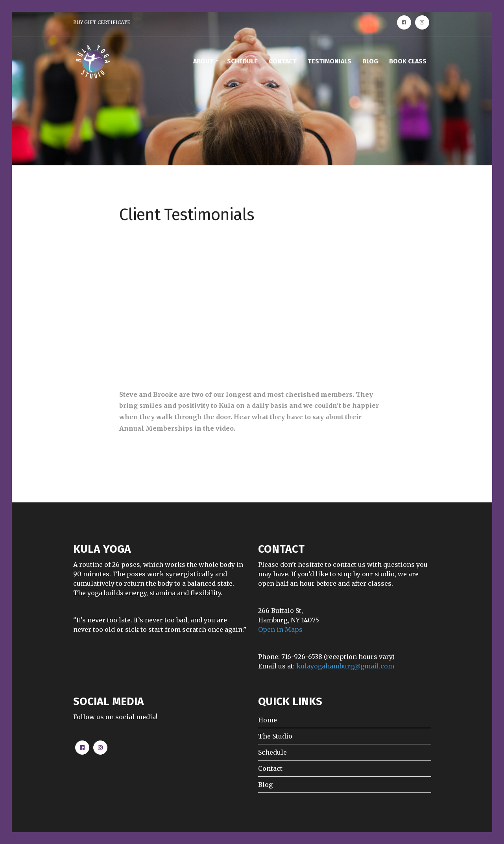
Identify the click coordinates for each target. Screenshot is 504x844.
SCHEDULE (242, 61)
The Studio (275, 736)
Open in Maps (280, 629)
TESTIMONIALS (330, 61)
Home (268, 720)
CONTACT (283, 61)
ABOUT (203, 61)
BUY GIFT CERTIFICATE (102, 22)
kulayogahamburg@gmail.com (345, 666)
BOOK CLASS (408, 61)
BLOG (370, 61)
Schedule (272, 752)
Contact (270, 768)
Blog (265, 785)
